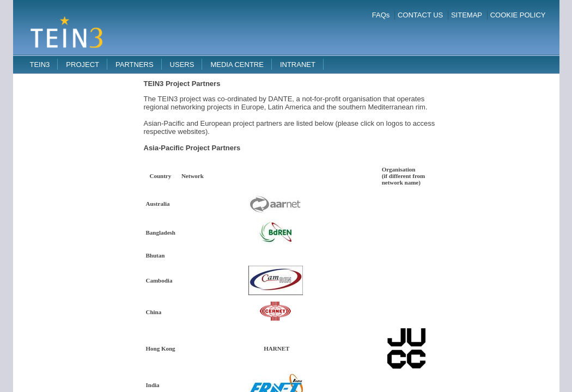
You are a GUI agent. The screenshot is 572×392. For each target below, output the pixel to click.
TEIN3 (40, 65)
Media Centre (237, 65)
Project (83, 65)
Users (182, 65)
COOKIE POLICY (518, 15)
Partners (135, 65)
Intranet (298, 65)
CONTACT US (420, 15)
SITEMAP (467, 15)
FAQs (381, 15)
